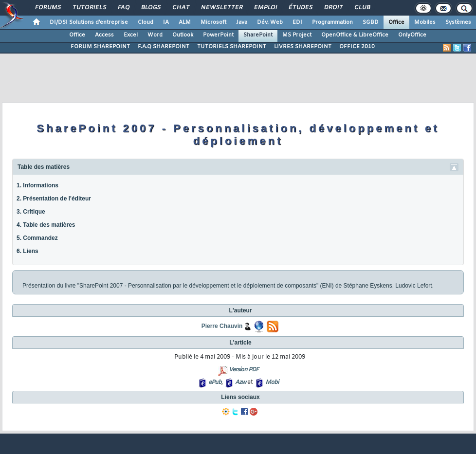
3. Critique (31, 212)
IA (166, 22)
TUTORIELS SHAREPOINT (232, 47)
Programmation (332, 22)
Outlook (183, 35)
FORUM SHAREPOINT (100, 47)
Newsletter (221, 8)
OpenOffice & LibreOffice (355, 35)
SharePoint (258, 35)
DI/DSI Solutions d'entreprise (89, 22)
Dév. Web (270, 22)
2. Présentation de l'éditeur (54, 199)
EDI (297, 22)
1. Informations (37, 185)
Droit (333, 8)
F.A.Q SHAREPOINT (164, 47)
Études (300, 8)
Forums (47, 8)
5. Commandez (37, 238)
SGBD (371, 22)
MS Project (297, 35)
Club (362, 8)
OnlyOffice (412, 35)
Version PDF (244, 370)
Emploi (265, 8)
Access (104, 35)
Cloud (146, 22)
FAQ (123, 8)
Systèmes (458, 22)
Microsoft (213, 22)
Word (155, 35)
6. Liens (27, 251)
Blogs (150, 8)
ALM (185, 22)
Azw (240, 382)
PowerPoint (218, 35)
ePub (215, 382)
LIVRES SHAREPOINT (303, 47)
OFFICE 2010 (357, 47)
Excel (131, 35)
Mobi (272, 382)
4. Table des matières (46, 225)
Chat (180, 8)
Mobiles (425, 22)
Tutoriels (89, 8)
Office (396, 22)
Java (242, 22)
